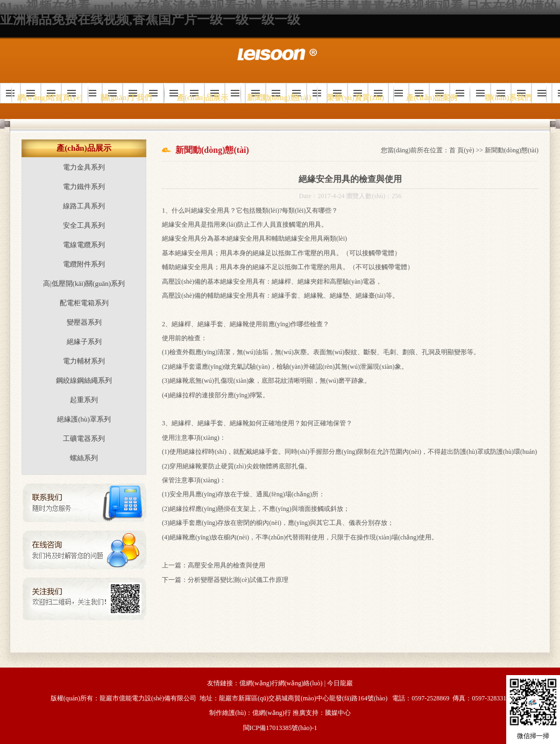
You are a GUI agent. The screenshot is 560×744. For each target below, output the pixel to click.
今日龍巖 (340, 683)
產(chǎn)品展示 (203, 98)
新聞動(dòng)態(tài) (279, 98)
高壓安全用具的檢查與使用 (226, 565)
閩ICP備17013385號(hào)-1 (280, 728)
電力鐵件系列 (84, 187)
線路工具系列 (84, 206)
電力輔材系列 (84, 361)
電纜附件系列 (84, 264)
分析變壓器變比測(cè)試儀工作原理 (238, 580)
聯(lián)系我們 (508, 98)
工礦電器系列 (84, 438)
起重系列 (84, 400)
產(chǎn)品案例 (432, 98)
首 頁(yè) (462, 150)
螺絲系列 (84, 458)
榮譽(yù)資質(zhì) (355, 98)
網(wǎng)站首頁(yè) (50, 98)
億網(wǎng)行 (272, 713)
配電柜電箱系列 (84, 303)
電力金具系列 (84, 167)
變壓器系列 (84, 322)
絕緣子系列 (84, 342)
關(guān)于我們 (126, 98)
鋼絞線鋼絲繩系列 (84, 380)
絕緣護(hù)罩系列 (84, 419)
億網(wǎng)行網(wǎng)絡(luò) (281, 683)
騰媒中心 (338, 713)
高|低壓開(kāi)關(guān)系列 (84, 283)
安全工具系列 (84, 225)
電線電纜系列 (84, 245)
